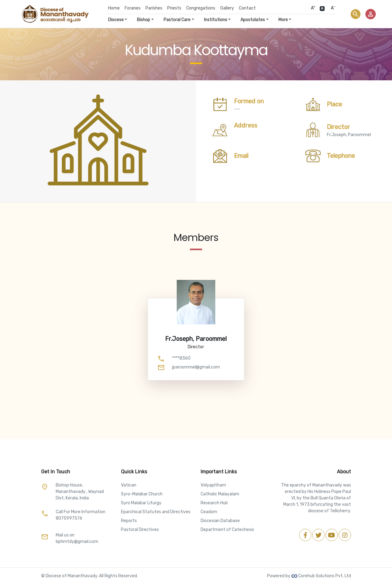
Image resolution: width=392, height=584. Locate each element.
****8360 (181, 358)
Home (114, 8)
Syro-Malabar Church (142, 494)
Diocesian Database (220, 521)
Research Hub (214, 503)
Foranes (133, 8)
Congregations (201, 8)
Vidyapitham (213, 485)
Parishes (154, 8)
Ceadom (209, 512)
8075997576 (69, 518)
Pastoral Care (177, 20)
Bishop (143, 20)
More (283, 20)
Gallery (227, 8)
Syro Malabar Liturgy (141, 503)
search (356, 14)
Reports (129, 521)
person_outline (371, 14)
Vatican (129, 485)
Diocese (116, 20)
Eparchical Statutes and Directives (156, 512)
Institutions (216, 20)
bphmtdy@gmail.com (77, 542)
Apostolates (253, 20)
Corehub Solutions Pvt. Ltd (321, 576)
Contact (247, 8)
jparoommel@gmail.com (196, 367)
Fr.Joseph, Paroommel (349, 130)
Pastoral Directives (140, 530)
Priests (174, 8)
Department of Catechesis (227, 530)
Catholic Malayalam (220, 494)
